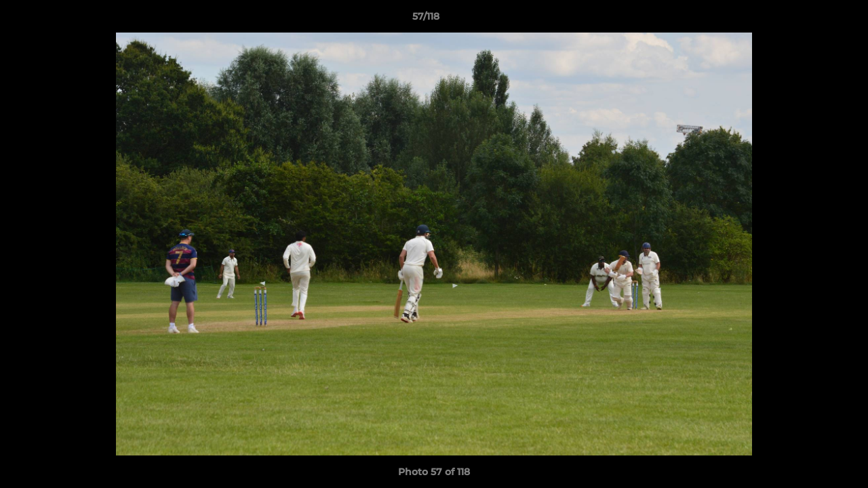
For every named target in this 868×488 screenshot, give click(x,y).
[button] (811, 20)
